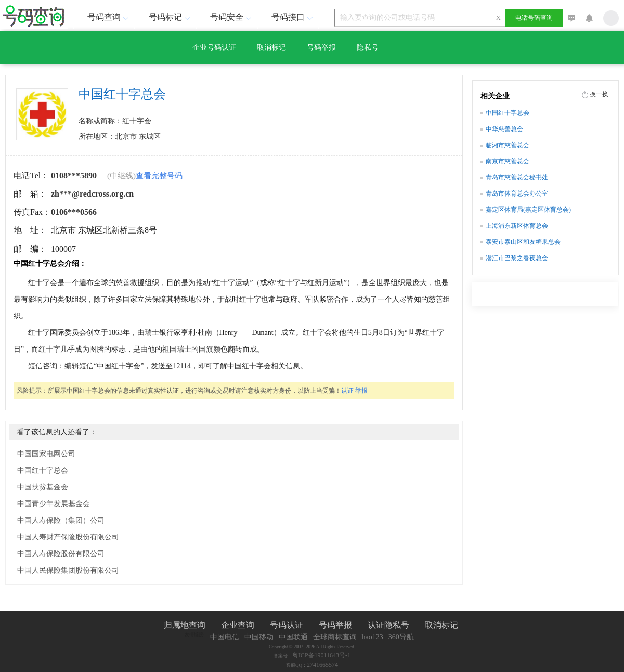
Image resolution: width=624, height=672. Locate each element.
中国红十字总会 (43, 470)
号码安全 (232, 17)
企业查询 (238, 625)
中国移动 (259, 637)
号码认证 (287, 625)
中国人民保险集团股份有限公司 (68, 570)
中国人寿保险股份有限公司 (61, 554)
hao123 (373, 637)
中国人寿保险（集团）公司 (61, 520)
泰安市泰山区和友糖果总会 (523, 242)
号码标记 (171, 17)
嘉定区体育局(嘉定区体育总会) (528, 210)
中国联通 (293, 637)
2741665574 (322, 665)
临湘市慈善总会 (508, 145)
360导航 (401, 637)
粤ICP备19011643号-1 (321, 655)
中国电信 (225, 637)
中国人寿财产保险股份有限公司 (68, 537)
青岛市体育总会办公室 (517, 193)
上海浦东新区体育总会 (517, 226)
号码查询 (109, 17)
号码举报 (321, 48)
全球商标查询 (335, 637)
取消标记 (271, 48)
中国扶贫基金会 (43, 487)
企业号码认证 (214, 48)
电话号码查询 (534, 18)
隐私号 (368, 48)
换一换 (599, 94)
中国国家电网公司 (46, 454)
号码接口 (293, 17)
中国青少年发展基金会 (54, 504)
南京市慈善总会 (508, 161)
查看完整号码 (159, 176)
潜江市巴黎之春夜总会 (517, 258)
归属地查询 (185, 625)
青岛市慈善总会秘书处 (517, 177)
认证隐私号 (388, 625)
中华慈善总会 (504, 129)
